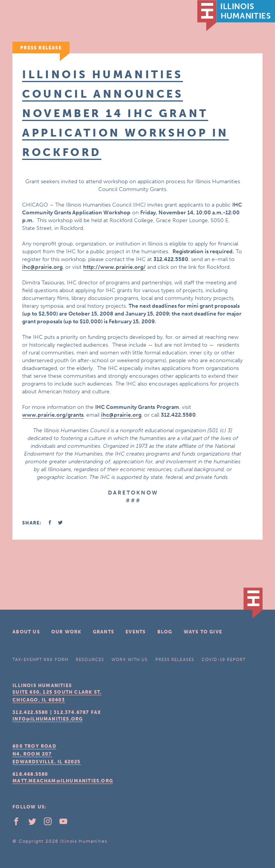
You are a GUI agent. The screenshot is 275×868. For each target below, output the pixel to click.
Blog (165, 632)
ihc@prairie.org (42, 267)
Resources (90, 660)
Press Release (41, 48)
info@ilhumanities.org (48, 719)
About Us (26, 632)
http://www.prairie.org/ (114, 267)
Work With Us (130, 660)
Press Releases (175, 660)
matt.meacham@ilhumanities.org (63, 781)
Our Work (66, 632)
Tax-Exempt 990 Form (40, 660)
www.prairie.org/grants (53, 415)
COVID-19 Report (224, 660)
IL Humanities (236, 16)
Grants (104, 632)
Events (136, 632)
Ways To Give (203, 632)
